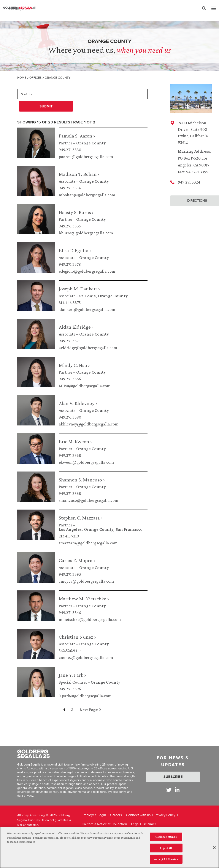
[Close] (214, 849)
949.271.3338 (70, 493)
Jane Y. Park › (72, 675)
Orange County (91, 143)
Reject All (166, 849)
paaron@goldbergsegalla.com (86, 157)
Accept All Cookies (166, 861)
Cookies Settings (166, 838)
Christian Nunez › (77, 637)
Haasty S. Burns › (76, 212)
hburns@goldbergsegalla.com (86, 233)
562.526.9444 (70, 651)
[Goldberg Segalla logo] (19, 9)
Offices (35, 78)
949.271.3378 (70, 264)
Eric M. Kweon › (75, 441)
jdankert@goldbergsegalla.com (87, 309)
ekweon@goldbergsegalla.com (86, 462)
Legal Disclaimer (144, 824)
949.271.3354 (70, 188)
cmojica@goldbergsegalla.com (86, 581)
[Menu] (211, 9)
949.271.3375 (70, 341)
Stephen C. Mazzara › (81, 518)
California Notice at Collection (104, 824)
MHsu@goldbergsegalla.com (85, 386)
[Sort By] (82, 94)
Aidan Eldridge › (76, 327)
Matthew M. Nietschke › (84, 599)
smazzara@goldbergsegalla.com (88, 543)
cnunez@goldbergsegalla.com (86, 657)
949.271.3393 (70, 574)
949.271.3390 (70, 417)
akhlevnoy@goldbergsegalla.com (89, 424)
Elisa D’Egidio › (75, 250)
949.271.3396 (70, 689)
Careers (116, 815)
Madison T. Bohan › (79, 174)
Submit (46, 106)
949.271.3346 (70, 612)
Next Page (90, 710)
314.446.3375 (70, 302)
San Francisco (129, 529)
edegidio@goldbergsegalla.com (87, 271)
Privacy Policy (165, 815)
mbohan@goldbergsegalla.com (87, 195)
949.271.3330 (70, 150)
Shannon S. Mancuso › (82, 480)
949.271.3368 (70, 455)
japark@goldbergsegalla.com (85, 696)
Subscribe (173, 777)
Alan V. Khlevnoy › (78, 403)
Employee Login (94, 815)
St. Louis (87, 296)
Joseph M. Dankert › (79, 289)
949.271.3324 (189, 182)
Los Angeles (70, 529)
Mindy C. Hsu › (74, 365)
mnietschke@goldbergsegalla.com (90, 619)
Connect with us (138, 815)
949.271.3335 (70, 226)
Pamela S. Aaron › (77, 136)
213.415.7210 (69, 536)
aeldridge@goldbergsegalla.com (88, 348)
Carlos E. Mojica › (77, 560)
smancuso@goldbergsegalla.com (89, 500)
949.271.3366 (70, 379)
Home (22, 78)
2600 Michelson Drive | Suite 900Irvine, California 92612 (193, 133)
